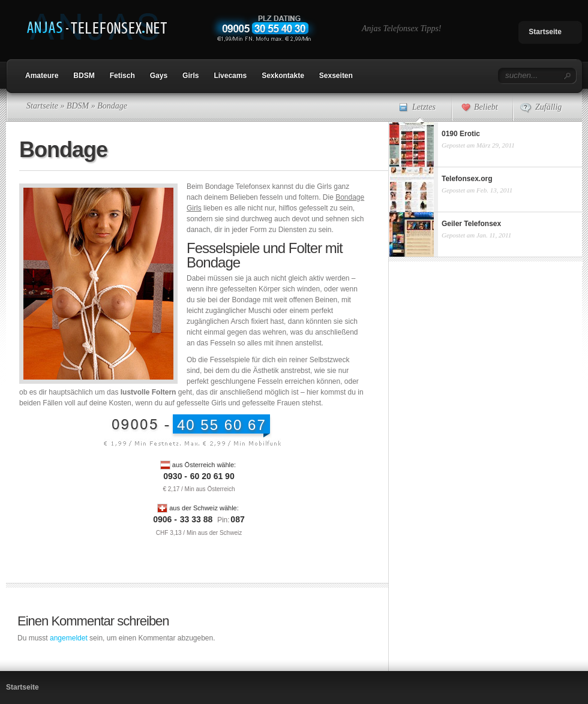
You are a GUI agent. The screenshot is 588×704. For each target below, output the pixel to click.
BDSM (84, 76)
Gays (159, 76)
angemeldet (69, 638)
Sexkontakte (283, 76)
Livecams (230, 76)
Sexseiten (336, 76)
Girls (190, 76)
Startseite (545, 32)
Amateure (42, 76)
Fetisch (122, 76)
